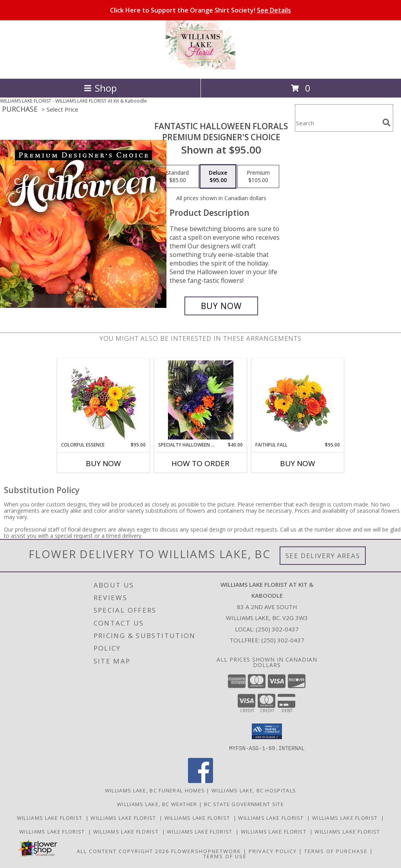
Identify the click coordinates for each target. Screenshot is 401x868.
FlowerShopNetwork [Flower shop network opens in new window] (206, 851)
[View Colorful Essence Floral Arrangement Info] (104, 400)
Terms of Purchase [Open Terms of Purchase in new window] (336, 851)
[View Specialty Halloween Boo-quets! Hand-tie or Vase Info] (201, 400)
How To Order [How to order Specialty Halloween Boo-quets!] (200, 463)
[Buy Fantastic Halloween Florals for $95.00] (221, 306)
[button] (267, 731)
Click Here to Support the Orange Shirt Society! (200, 10)
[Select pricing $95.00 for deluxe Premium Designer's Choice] (218, 177)
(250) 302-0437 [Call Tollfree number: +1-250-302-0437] (283, 640)
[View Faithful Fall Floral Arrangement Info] (298, 400)
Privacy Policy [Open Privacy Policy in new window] (273, 851)
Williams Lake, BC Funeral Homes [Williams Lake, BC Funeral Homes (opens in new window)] (155, 790)
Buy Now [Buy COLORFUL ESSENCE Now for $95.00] (103, 463)
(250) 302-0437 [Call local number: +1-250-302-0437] (277, 629)
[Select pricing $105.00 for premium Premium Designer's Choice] (258, 177)
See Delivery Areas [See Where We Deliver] (323, 556)
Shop (100, 88)
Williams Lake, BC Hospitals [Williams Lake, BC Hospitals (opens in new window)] (254, 790)
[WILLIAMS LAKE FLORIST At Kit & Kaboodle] (200, 67)
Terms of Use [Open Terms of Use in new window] (225, 856)
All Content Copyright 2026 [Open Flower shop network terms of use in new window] (123, 851)
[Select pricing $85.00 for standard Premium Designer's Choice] (177, 177)
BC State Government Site (244, 804)
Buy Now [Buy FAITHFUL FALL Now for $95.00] (298, 463)
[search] (387, 123)
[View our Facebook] (200, 780)
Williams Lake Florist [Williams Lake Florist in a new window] (51, 817)
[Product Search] (337, 123)
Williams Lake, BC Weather (157, 804)
